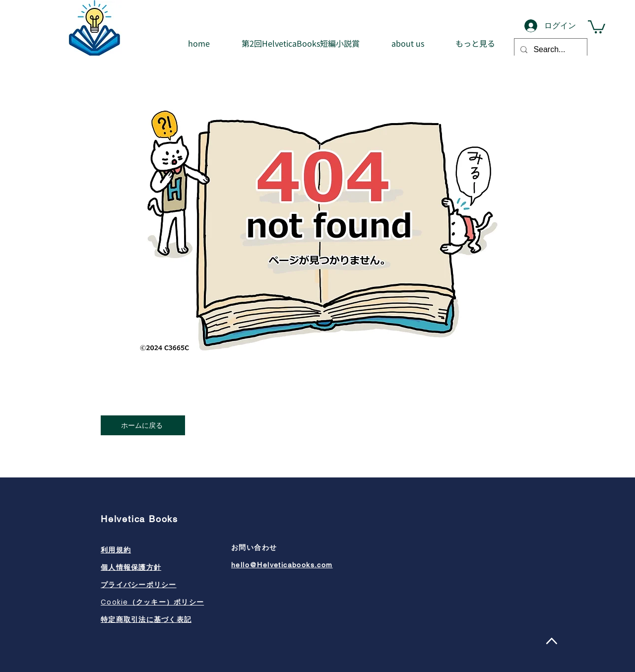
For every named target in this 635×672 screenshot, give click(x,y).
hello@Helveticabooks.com (282, 565)
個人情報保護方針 (131, 567)
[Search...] (550, 49)
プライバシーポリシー (139, 585)
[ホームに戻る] (143, 425)
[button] (597, 26)
